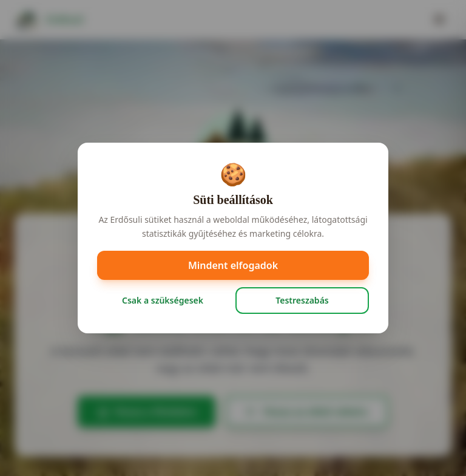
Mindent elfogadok (233, 265)
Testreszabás (302, 300)
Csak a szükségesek (163, 300)
